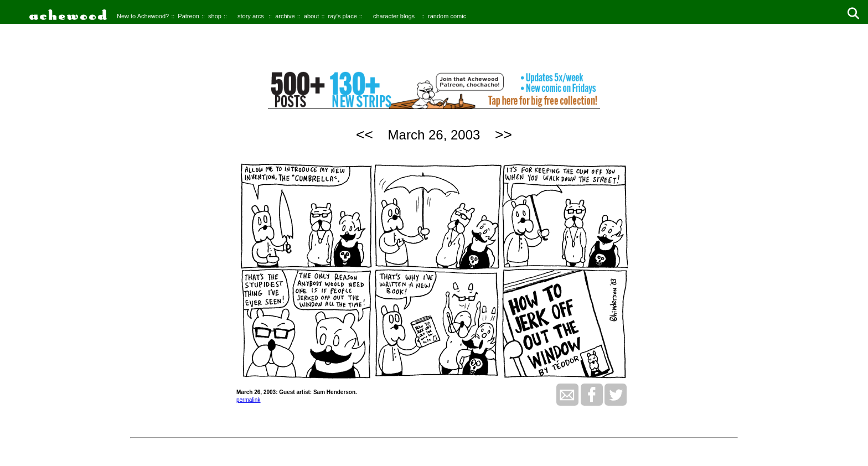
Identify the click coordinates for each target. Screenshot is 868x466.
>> (503, 134)
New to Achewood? (143, 16)
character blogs (394, 16)
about (312, 16)
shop (215, 16)
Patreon (188, 16)
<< (365, 134)
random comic (447, 16)
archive (285, 16)
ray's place (343, 16)
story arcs (251, 16)
